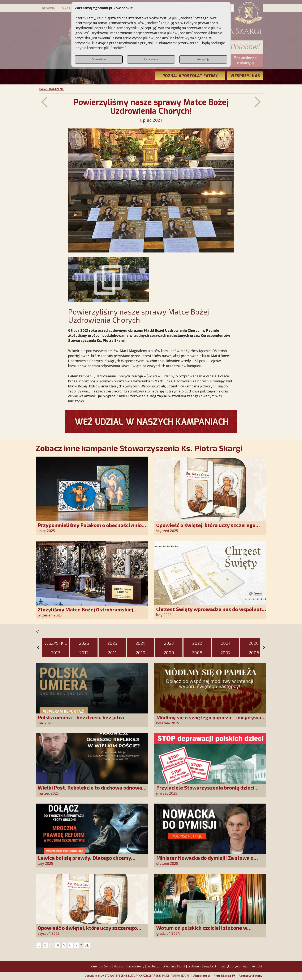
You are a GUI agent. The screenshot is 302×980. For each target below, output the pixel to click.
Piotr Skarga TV (224, 976)
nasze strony (135, 966)
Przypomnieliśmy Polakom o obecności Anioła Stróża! (92, 528)
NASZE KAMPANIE (52, 89)
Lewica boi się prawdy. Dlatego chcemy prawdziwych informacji (84, 861)
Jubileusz (153, 966)
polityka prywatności (235, 966)
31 (87, 945)
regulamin (211, 966)
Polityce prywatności (201, 23)
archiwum (195, 966)
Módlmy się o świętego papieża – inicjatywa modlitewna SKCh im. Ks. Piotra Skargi (209, 720)
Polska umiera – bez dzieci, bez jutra (81, 717)
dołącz (119, 966)
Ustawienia (151, 59)
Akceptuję (203, 59)
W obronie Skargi (174, 966)
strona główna (101, 966)
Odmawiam (99, 59)
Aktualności (202, 976)
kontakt (257, 966)
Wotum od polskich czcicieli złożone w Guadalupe (202, 931)
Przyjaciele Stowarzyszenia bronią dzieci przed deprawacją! (205, 790)
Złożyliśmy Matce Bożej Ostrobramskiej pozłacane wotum (85, 612)
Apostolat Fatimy (250, 976)
